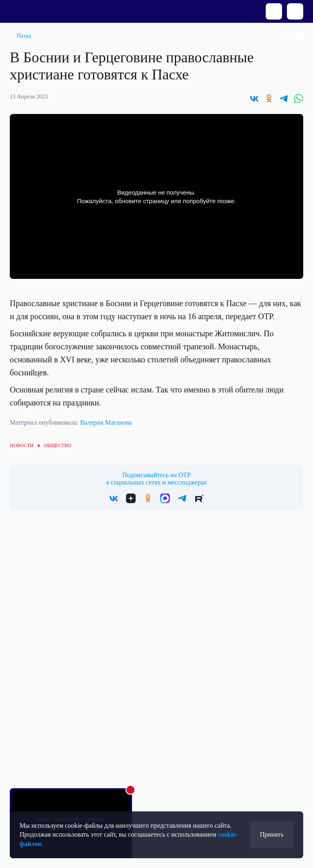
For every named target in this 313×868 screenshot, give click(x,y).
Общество (57, 445)
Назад (24, 36)
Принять (272, 834)
